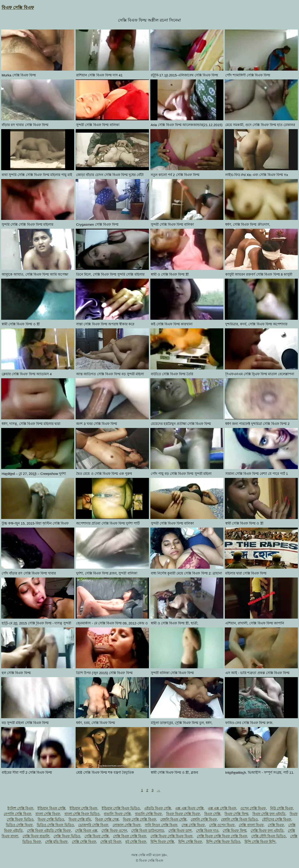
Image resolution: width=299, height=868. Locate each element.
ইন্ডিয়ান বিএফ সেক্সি (51, 808)
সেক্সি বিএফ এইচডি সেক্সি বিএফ (49, 830)
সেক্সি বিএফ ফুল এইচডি (267, 830)
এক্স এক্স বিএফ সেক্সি (189, 808)
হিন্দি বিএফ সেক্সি (162, 842)
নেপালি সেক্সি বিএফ (17, 814)
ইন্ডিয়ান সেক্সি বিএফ (83, 808)
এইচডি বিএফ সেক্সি (158, 808)
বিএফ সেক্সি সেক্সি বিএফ (139, 819)
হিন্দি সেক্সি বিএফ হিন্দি (260, 842)
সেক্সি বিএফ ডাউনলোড (148, 830)
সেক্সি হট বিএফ (111, 842)
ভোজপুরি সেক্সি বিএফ (93, 825)
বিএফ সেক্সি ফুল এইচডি (269, 814)
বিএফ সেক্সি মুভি (80, 819)
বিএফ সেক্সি (212, 814)
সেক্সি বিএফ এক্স (86, 830)
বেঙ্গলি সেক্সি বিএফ (204, 819)
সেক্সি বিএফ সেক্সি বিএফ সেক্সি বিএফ (222, 836)
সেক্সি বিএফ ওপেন (114, 830)
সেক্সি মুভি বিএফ (56, 842)
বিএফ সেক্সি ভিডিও (51, 819)
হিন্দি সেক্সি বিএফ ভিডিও (223, 842)
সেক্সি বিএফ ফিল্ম (234, 830)
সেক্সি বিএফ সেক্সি (97, 836)
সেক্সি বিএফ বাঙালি (36, 836)
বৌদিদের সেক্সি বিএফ (277, 819)
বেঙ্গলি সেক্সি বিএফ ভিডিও (239, 819)
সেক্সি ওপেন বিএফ (222, 825)
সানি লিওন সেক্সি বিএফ (161, 825)
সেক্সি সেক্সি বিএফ (84, 842)
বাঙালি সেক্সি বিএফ (148, 814)
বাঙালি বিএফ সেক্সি (117, 814)
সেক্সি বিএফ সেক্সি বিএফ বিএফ (172, 836)
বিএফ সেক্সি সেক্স (107, 819)
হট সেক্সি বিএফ (136, 842)
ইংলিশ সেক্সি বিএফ (20, 808)
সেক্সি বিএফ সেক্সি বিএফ (130, 836)
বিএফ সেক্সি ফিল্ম (236, 814)
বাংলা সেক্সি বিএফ (48, 814)
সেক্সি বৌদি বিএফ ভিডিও (269, 836)
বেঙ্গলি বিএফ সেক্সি (173, 819)
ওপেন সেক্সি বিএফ (253, 808)
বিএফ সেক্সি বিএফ (18, 8)
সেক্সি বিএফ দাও (207, 830)
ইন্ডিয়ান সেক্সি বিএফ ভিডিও (121, 808)
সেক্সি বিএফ (276, 825)
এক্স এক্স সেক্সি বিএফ (222, 808)
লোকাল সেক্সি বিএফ (127, 825)
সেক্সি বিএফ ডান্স (180, 830)
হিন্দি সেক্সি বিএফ (190, 842)
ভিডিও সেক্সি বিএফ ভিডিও (55, 825)
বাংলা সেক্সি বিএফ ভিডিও (82, 814)
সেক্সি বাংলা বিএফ (251, 825)
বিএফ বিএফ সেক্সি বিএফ (183, 814)
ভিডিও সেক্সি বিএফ (19, 825)
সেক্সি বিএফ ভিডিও (67, 836)
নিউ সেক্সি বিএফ (282, 808)
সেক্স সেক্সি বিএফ (193, 825)
